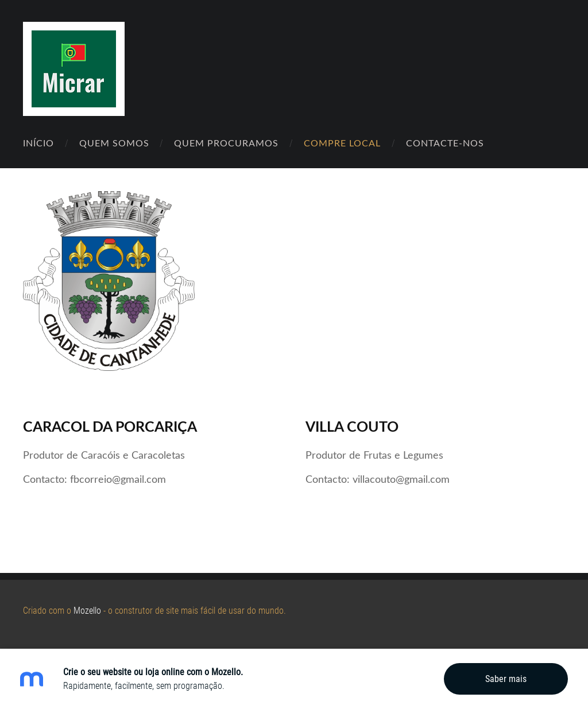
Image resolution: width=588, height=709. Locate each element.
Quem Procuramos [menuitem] (226, 143)
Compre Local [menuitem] (342, 143)
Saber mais (506, 679)
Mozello (87, 611)
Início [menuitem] (38, 143)
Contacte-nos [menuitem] (445, 143)
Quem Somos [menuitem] (114, 143)
